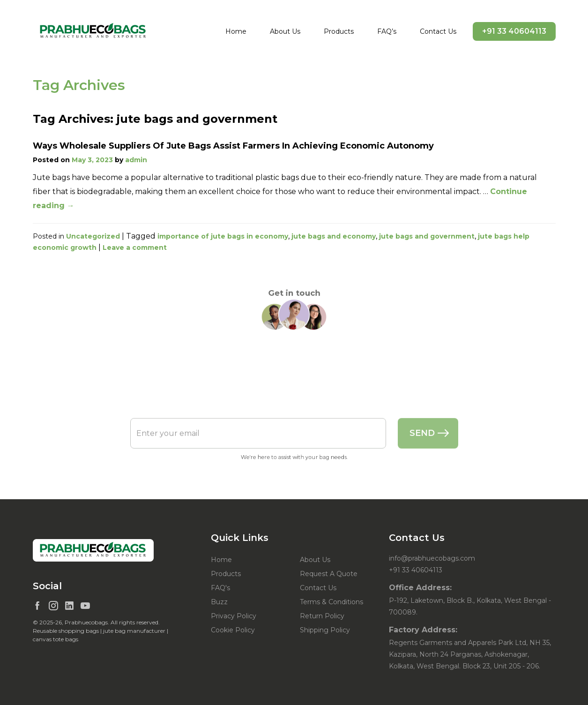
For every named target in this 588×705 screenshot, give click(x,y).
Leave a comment (135, 247)
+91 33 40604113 (514, 31)
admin (136, 160)
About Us (285, 31)
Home (236, 31)
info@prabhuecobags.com (432, 558)
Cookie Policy (233, 630)
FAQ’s (387, 31)
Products (339, 31)
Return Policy (322, 616)
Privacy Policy (234, 616)
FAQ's (220, 588)
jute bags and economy (334, 236)
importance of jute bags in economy (223, 236)
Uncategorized (93, 236)
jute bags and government (427, 236)
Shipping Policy (325, 630)
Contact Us (438, 31)
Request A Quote (329, 574)
